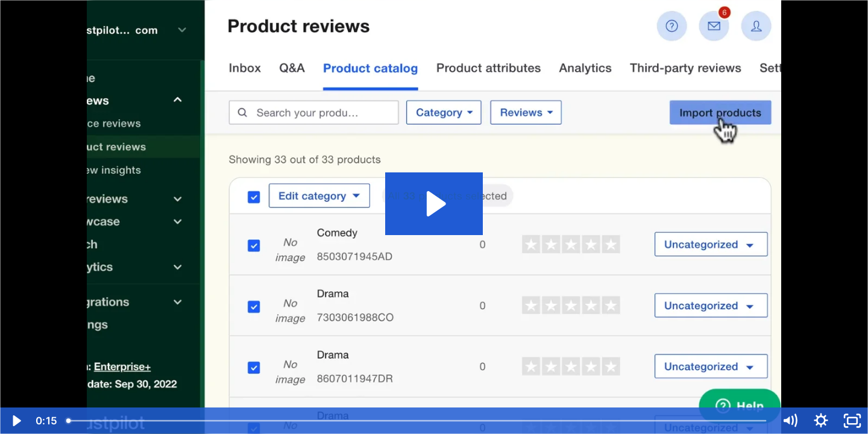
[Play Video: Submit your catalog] (434, 204)
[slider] (417, 421)
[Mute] (790, 421)
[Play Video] (16, 421)
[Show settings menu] (821, 421)
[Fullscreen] (852, 421)
